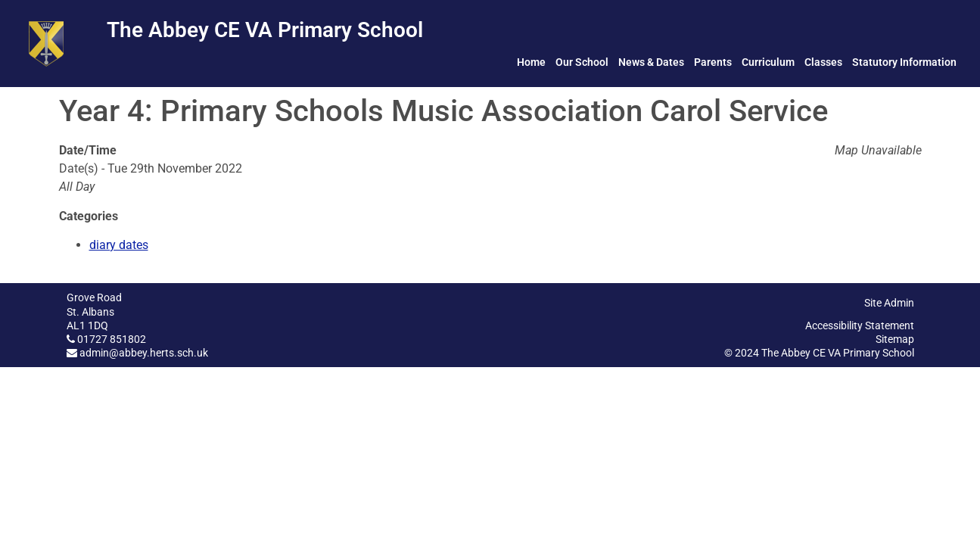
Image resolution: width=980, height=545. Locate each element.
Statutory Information (904, 62)
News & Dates (651, 62)
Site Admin (889, 303)
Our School (582, 62)
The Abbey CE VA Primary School (265, 30)
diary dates (119, 245)
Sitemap (895, 339)
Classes (823, 62)
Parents (713, 62)
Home (531, 62)
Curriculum (768, 62)
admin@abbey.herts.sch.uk (144, 353)
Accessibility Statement (860, 325)
